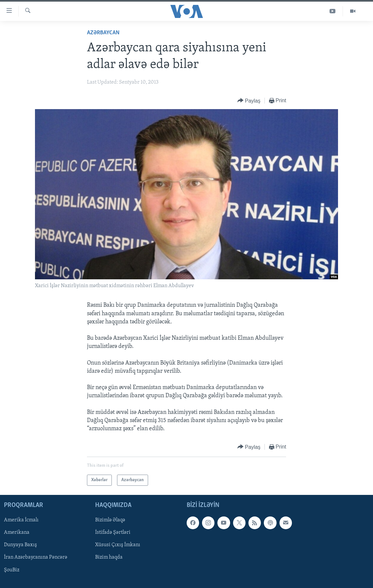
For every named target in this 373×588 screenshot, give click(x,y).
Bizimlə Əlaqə (110, 520)
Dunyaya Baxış (20, 545)
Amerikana (17, 533)
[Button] (249, 101)
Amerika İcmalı (21, 520)
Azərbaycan (103, 33)
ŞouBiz (12, 570)
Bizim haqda (109, 558)
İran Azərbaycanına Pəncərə (36, 558)
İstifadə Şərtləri (113, 533)
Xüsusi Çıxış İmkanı (118, 545)
